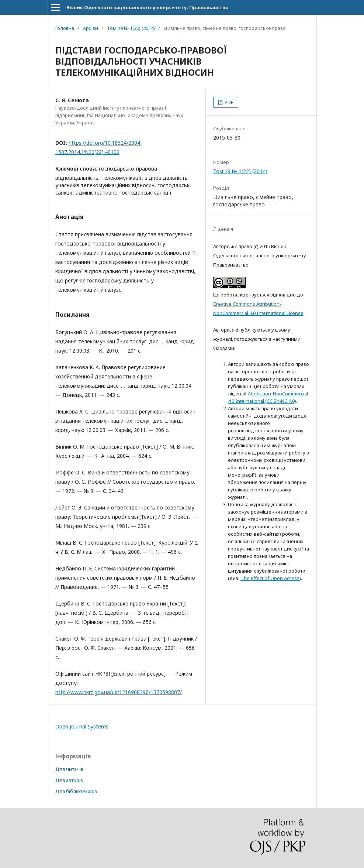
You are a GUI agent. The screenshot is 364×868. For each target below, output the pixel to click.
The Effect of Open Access (270, 578)
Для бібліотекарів (76, 791)
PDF (228, 102)
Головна (65, 28)
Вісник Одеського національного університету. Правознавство (148, 7)
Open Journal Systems (82, 726)
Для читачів (69, 769)
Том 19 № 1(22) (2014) (131, 28)
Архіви (91, 28)
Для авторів (69, 780)
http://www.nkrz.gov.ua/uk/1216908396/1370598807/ (119, 692)
